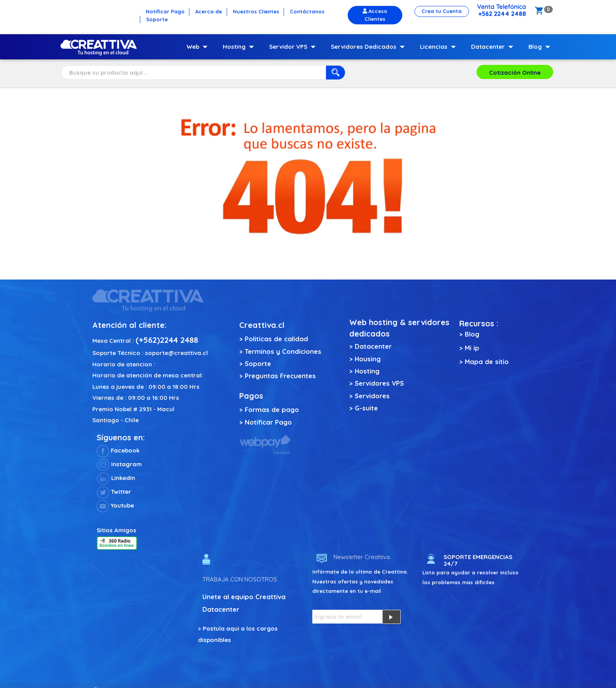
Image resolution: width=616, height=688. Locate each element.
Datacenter (494, 47)
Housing (368, 359)
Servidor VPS (294, 47)
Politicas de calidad (276, 339)
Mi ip (472, 348)
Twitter (114, 492)
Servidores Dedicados (369, 47)
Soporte (258, 363)
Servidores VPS (379, 383)
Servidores (372, 396)
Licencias (440, 47)
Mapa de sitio (487, 361)
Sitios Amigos (116, 530)
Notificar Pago (268, 422)
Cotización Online (515, 73)
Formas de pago (272, 409)
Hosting (240, 47)
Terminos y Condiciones (283, 351)
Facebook (118, 450)
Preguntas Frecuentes (280, 376)
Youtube (115, 505)
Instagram (119, 464)
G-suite (366, 408)
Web (199, 47)
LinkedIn (116, 478)
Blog (541, 47)
